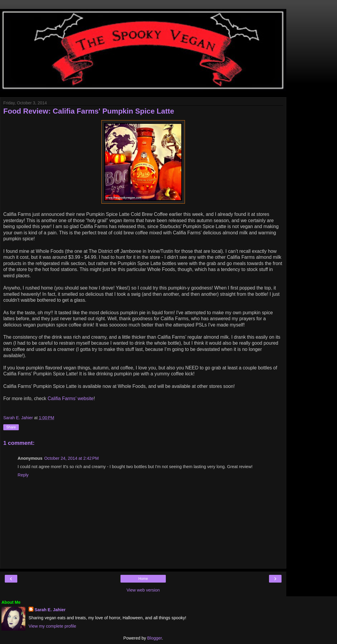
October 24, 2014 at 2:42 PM (71, 458)
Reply (23, 475)
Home (143, 579)
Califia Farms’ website (71, 398)
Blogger (155, 638)
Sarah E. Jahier (50, 610)
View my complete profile (52, 626)
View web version (143, 590)
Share (11, 427)
